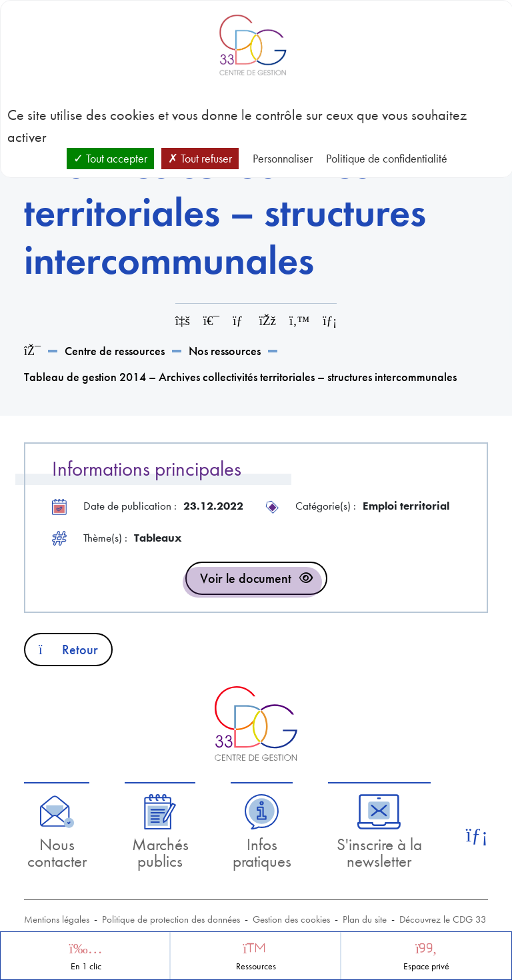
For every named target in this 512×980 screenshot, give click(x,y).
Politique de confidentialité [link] (387, 158)
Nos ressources (225, 351)
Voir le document (246, 578)
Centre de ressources (115, 351)
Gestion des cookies (291, 919)
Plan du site (365, 919)
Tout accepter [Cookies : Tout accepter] (110, 158)
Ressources (256, 966)
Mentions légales (57, 919)
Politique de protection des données (171, 919)
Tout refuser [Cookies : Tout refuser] (200, 158)
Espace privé (426, 966)
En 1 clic (86, 966)
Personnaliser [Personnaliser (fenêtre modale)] (283, 158)
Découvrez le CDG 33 (443, 919)
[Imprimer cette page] (211, 321)
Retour (68, 650)
